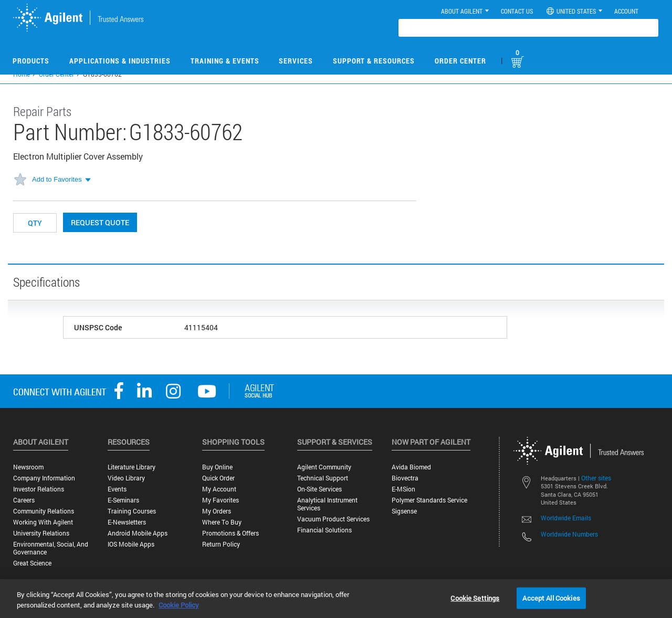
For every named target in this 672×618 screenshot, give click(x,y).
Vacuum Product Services (333, 519)
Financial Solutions (324, 530)
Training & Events (225, 61)
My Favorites (220, 500)
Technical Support (323, 478)
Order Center (460, 61)
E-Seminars (123, 500)
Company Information (44, 478)
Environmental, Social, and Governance (51, 548)
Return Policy (221, 544)
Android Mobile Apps (138, 533)
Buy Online (217, 467)
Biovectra (405, 478)
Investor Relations (39, 489)
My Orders (217, 511)
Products (31, 61)
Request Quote (100, 222)
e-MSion (403, 489)
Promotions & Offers (230, 533)
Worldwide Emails (566, 518)
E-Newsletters (127, 522)
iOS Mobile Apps (131, 544)
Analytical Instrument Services (327, 504)
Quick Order (218, 478)
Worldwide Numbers (569, 534)
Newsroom (28, 467)
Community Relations (44, 511)
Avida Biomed (411, 467)
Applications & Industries (120, 61)
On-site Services (319, 489)
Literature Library (132, 467)
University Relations (41, 533)
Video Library (126, 478)
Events (117, 489)
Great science (32, 563)
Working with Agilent (43, 522)
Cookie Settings (475, 598)
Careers (24, 500)
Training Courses (132, 511)
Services (296, 61)
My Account (219, 489)
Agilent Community (324, 467)
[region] (336, 599)
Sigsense (404, 511)
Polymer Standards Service (429, 500)
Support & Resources (374, 61)
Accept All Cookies (551, 598)
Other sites (596, 478)
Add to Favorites (57, 179)
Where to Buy (222, 522)
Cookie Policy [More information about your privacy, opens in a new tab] (179, 605)
